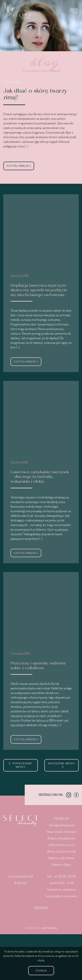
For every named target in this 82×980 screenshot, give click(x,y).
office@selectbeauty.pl (62, 825)
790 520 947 (61, 818)
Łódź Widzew (67, 858)
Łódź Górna (63, 851)
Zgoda (41, 971)
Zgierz (67, 864)
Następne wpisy (61, 765)
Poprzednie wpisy (20, 765)
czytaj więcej (19, 166)
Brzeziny (53, 838)
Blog (44, 71)
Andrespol (70, 832)
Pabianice (57, 864)
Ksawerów (63, 845)
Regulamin (41, 908)
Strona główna (31, 71)
